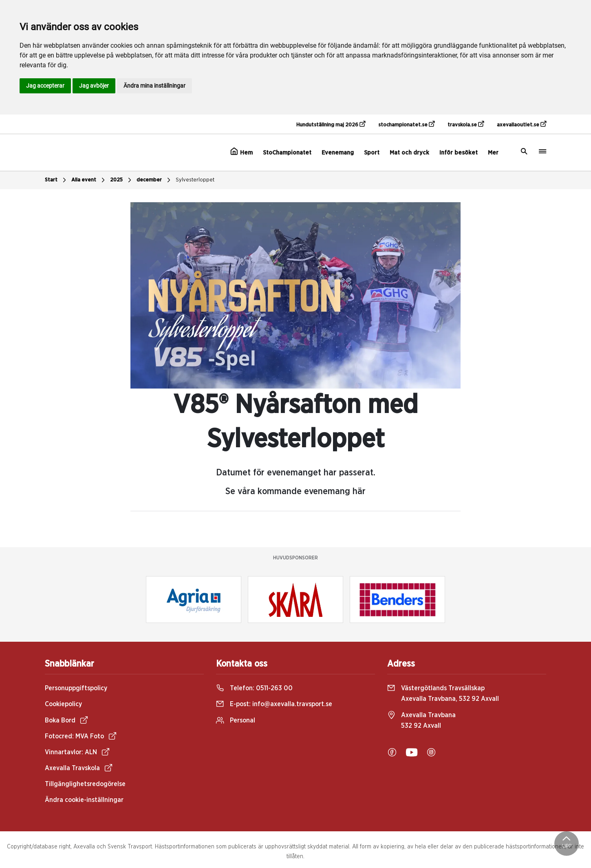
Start (56, 180)
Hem (241, 152)
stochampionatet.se (406, 124)
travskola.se (466, 124)
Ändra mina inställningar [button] (154, 86)
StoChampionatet (287, 153)
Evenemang (338, 153)
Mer (493, 153)
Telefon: (254, 688)
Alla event (89, 180)
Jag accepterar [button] (45, 86)
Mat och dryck (409, 153)
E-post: (274, 704)
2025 (122, 180)
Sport (372, 153)
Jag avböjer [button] (94, 86)
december (154, 180)
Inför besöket (459, 153)
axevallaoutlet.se (522, 124)
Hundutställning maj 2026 (331, 124)
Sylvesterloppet (195, 180)
